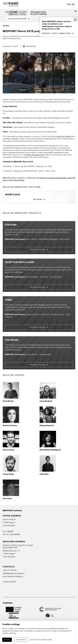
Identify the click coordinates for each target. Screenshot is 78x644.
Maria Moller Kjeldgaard (48, 239)
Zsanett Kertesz (45, 354)
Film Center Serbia (17, 180)
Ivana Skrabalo (32, 277)
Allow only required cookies (41, 640)
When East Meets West (35, 155)
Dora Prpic (44, 277)
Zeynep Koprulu (33, 314)
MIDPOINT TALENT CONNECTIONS (58, 33)
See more (39, 200)
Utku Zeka (45, 314)
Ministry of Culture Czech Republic (53, 178)
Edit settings (21, 640)
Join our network (19, 19)
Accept (7, 640)
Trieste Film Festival (63, 136)
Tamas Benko (32, 354)
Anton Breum (32, 239)
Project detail (39, 250)
